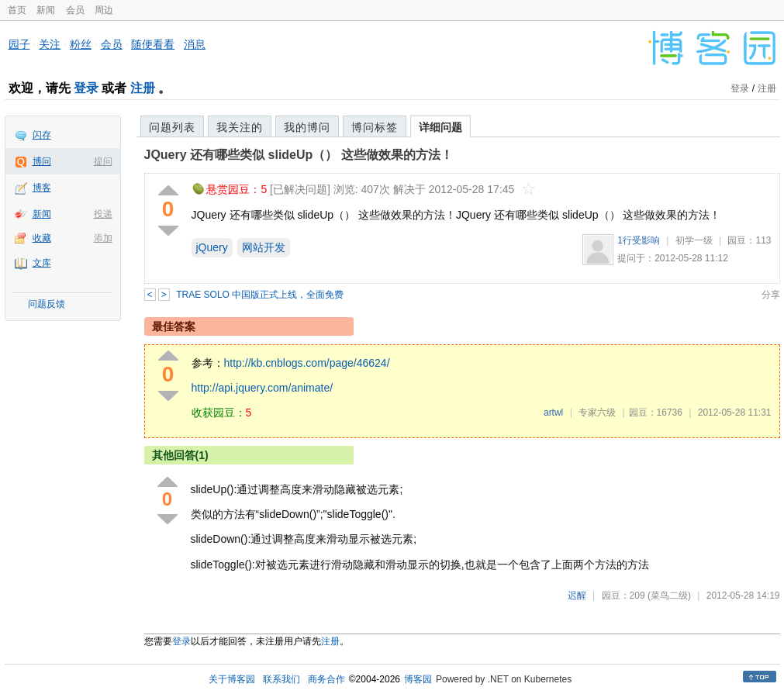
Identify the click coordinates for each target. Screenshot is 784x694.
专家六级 (597, 413)
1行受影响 (639, 240)
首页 (17, 10)
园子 (19, 44)
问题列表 (172, 127)
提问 (103, 161)
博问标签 (375, 127)
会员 (75, 10)
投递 (103, 214)
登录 (86, 88)
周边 (104, 10)
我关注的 (240, 127)
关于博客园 (232, 679)
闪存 (42, 135)
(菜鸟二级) (669, 596)
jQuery (212, 247)
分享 (771, 295)
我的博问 (307, 127)
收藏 (42, 238)
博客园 (418, 679)
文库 (42, 263)
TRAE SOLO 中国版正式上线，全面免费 (260, 295)
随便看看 (153, 44)
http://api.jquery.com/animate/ (262, 388)
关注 (50, 44)
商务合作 (326, 679)
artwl (553, 413)
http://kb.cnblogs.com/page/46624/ (307, 363)
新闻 (46, 10)
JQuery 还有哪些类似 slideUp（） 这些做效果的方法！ (299, 155)
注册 (143, 88)
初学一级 (694, 240)
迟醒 (577, 596)
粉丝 (81, 44)
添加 (103, 238)
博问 (42, 161)
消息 (195, 44)
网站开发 (264, 247)
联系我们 (281, 679)
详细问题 (440, 127)
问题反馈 (47, 304)
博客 (42, 188)
